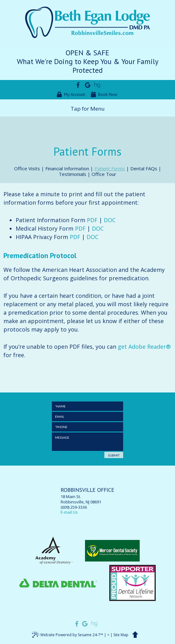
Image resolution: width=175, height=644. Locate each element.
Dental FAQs (144, 168)
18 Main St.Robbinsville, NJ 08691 (87, 496)
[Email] (87, 417)
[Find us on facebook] (78, 85)
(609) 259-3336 (74, 507)
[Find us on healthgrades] (97, 85)
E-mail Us (69, 512)
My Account (71, 95)
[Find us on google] (88, 85)
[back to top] (136, 635)
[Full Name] (87, 406)
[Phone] (87, 427)
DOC (110, 220)
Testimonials (72, 174)
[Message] (87, 442)
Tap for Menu (88, 109)
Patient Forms (110, 168)
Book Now (104, 95)
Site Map (121, 635)
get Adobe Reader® (144, 347)
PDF (92, 220)
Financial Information (67, 168)
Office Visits (27, 168)
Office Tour (104, 174)
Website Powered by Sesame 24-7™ (67, 636)
